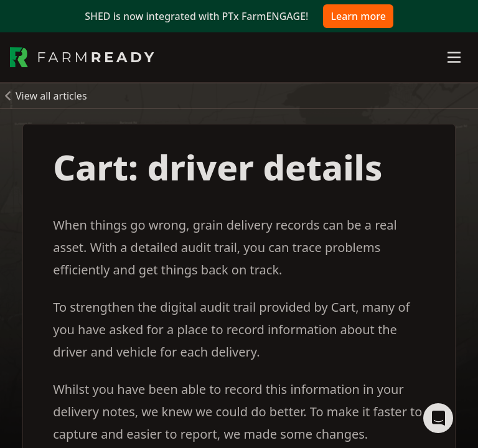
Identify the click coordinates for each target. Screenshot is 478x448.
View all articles (51, 96)
